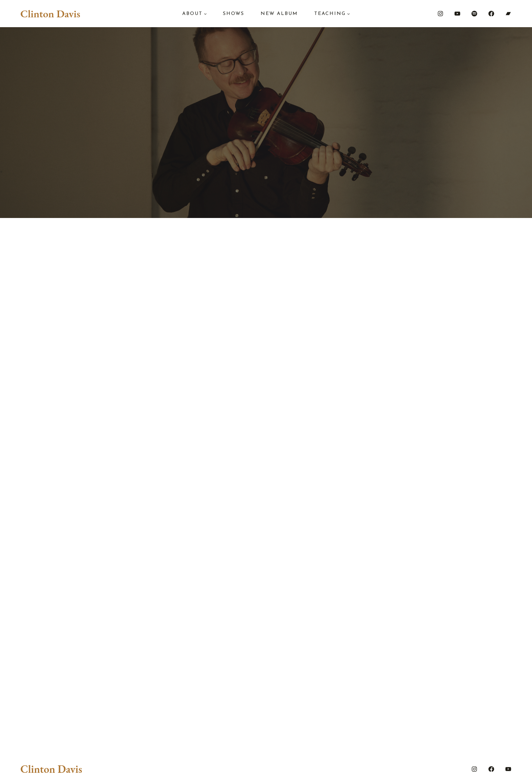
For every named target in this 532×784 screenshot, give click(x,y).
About (192, 14)
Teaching (330, 14)
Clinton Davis (50, 14)
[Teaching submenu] (348, 14)
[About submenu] (205, 14)
